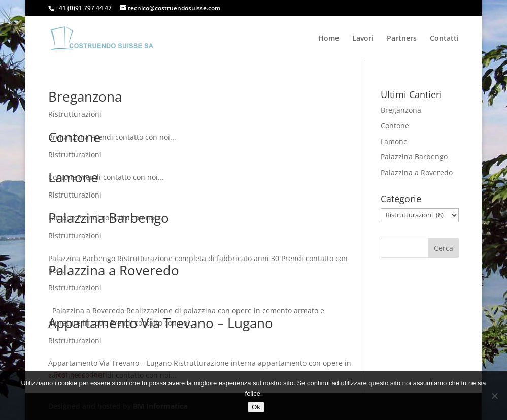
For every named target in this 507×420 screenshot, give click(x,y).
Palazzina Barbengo (109, 218)
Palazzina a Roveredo (114, 270)
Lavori (363, 39)
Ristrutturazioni (75, 114)
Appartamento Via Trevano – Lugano (161, 323)
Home (329, 39)
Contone (75, 137)
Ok (256, 407)
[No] (494, 396)
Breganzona (85, 96)
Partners (402, 39)
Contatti (444, 39)
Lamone (73, 177)
